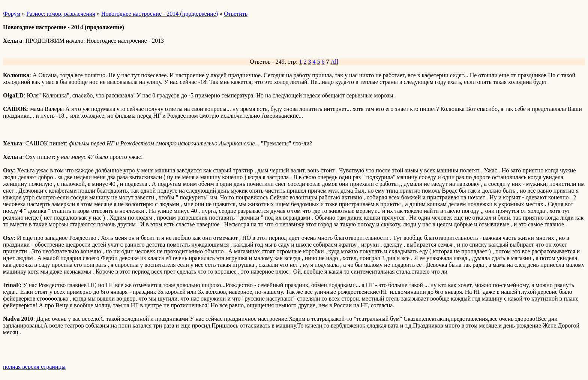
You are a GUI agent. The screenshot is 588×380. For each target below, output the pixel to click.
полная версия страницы (34, 367)
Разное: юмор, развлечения (61, 14)
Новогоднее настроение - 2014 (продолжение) (160, 14)
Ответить (236, 14)
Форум (12, 14)
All (334, 62)
